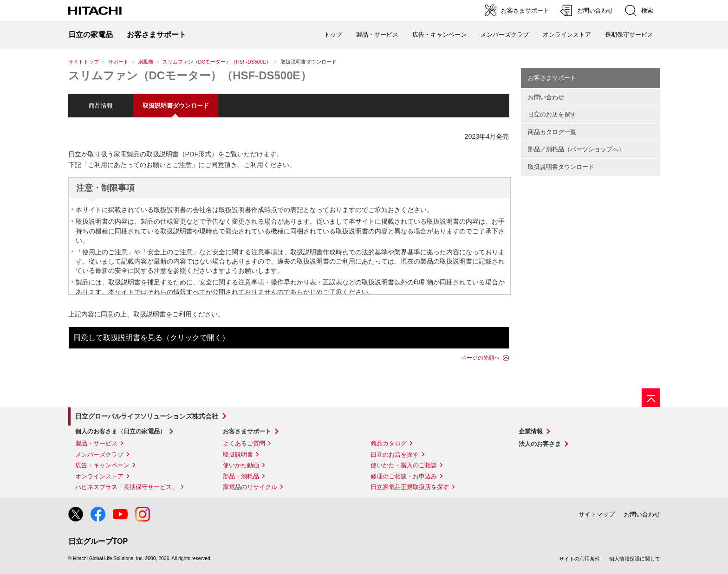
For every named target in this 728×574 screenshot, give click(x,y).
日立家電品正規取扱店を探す (410, 487)
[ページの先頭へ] (651, 398)
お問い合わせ (546, 97)
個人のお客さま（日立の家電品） (120, 431)
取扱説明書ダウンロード (561, 167)
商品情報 (101, 106)
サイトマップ (597, 514)
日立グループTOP (98, 541)
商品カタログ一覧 (552, 132)
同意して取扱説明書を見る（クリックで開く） (151, 338)
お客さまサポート (552, 78)
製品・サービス (96, 443)
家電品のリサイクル (250, 487)
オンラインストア (567, 35)
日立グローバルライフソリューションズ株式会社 (147, 416)
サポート (118, 62)
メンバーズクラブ (505, 35)
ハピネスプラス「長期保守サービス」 (127, 487)
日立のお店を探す (552, 114)
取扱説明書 (238, 455)
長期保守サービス (629, 35)
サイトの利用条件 (579, 559)
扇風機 (146, 62)
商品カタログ (389, 443)
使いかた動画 (241, 465)
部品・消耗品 (241, 476)
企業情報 (531, 431)
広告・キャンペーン (102, 465)
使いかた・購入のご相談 (404, 465)
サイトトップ (84, 62)
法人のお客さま (540, 444)
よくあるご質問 (244, 443)
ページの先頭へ (481, 358)
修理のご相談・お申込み (404, 476)
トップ (333, 35)
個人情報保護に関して (635, 559)
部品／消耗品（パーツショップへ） (576, 149)
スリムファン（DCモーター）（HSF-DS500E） (217, 62)
